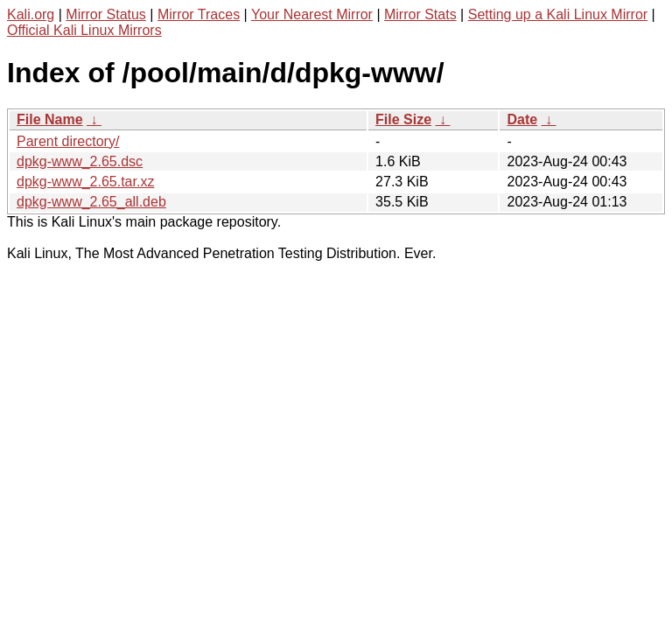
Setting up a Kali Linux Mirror (558, 14)
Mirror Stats (420, 14)
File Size (403, 119)
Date (522, 119)
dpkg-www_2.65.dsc (80, 161)
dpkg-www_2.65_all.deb (91, 202)
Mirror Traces (199, 14)
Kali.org (31, 14)
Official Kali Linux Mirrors (84, 30)
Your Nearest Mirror (312, 14)
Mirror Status (106, 14)
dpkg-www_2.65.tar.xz (85, 182)
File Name (50, 119)
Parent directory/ (68, 141)
